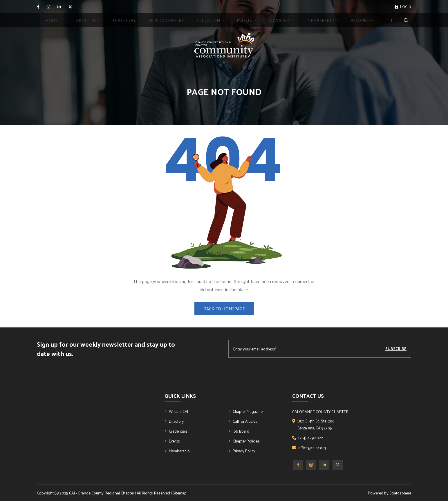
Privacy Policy (243, 452)
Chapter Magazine (246, 412)
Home (52, 20)
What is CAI (177, 412)
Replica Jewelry (166, 20)
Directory (124, 20)
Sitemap (180, 494)
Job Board (239, 432)
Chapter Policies (244, 442)
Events (173, 442)
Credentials (176, 432)
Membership (323, 20)
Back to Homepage (224, 308)
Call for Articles (243, 422)
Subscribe (396, 349)
